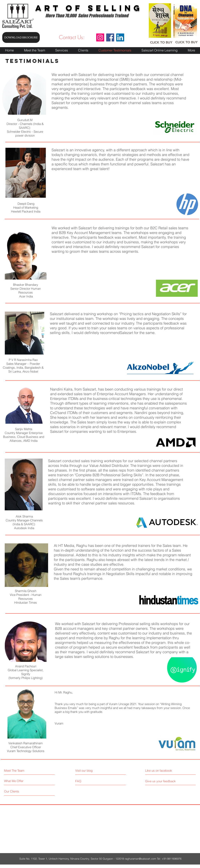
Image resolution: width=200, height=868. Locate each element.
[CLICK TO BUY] (161, 42)
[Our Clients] (19, 791)
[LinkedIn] (120, 37)
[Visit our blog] (93, 771)
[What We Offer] (19, 781)
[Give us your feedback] (162, 781)
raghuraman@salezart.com (140, 859)
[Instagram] (100, 37)
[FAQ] (87, 781)
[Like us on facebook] (163, 771)
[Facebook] (110, 37)
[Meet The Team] (22, 771)
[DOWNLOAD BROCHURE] (21, 37)
